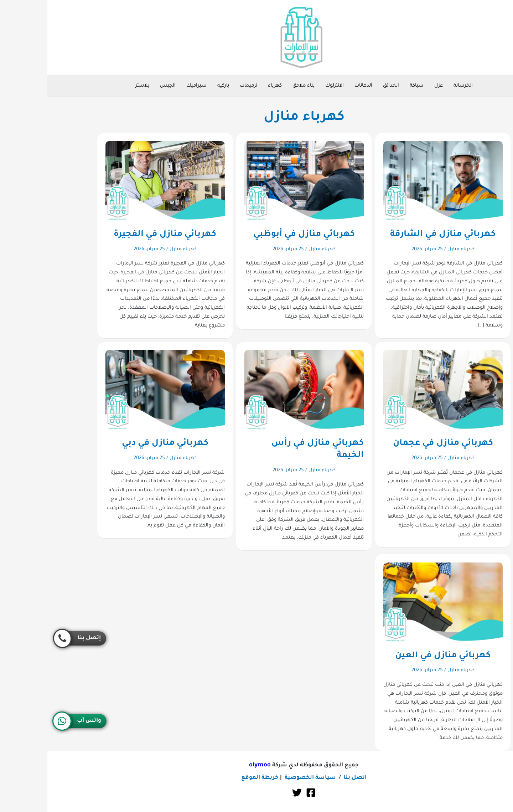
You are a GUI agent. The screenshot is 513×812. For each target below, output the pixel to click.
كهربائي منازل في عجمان (396, 443)
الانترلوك (287, 86)
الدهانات (316, 86)
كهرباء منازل (414, 249)
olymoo (213, 765)
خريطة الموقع (213, 778)
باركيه (176, 86)
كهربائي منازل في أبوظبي (257, 235)
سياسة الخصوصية (263, 778)
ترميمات (201, 86)
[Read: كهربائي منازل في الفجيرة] (118, 181)
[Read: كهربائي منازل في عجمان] (396, 390)
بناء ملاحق (256, 86)
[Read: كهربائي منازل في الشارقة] (396, 181)
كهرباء (227, 86)
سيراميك (149, 86)
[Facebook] (263, 793)
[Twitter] (250, 793)
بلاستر (95, 86)
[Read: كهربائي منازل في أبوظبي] (257, 181)
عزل (391, 86)
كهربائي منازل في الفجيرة (118, 235)
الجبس (120, 86)
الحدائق (344, 86)
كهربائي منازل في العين (395, 656)
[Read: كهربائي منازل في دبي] (118, 390)
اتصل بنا (308, 778)
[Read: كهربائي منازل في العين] (396, 603)
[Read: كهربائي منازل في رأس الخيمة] (257, 390)
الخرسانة (416, 86)
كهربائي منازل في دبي (118, 443)
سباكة (369, 86)
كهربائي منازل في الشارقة (395, 235)
